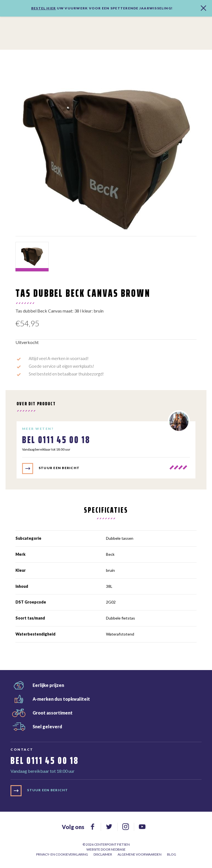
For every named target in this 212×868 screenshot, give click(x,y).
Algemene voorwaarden (140, 854)
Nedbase (118, 849)
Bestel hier (44, 8)
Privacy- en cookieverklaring (62, 854)
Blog (172, 854)
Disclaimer (103, 854)
